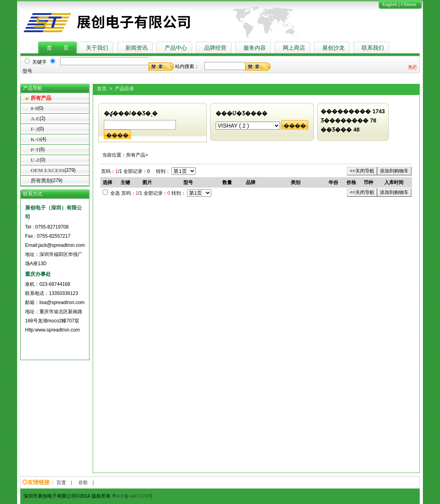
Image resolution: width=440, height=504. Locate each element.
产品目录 (125, 89)
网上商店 (294, 48)
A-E (35, 119)
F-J (34, 129)
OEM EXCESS (48, 170)
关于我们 (97, 48)
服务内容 (255, 48)
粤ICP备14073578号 (132, 496)
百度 (61, 483)
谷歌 (83, 483)
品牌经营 (215, 48)
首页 (102, 89)
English (390, 4)
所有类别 (41, 181)
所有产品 (41, 98)
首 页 (58, 48)
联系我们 (373, 48)
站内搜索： (187, 66)
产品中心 (176, 48)
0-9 (34, 108)
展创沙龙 (333, 48)
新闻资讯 (136, 48)
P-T (35, 150)
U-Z (35, 160)
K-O (36, 139)
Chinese (409, 4)
